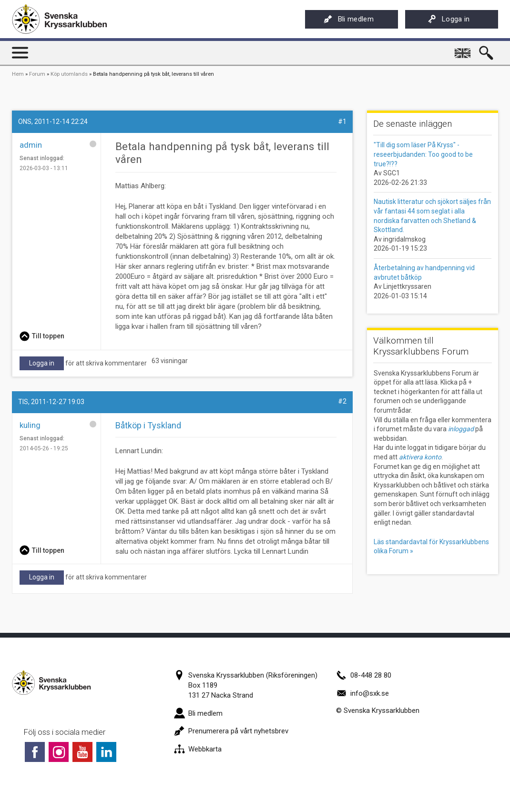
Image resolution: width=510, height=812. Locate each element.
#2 (342, 401)
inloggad (461, 429)
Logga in (449, 19)
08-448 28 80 (364, 675)
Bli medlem (349, 19)
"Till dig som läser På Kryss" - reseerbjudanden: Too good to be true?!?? (423, 154)
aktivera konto (420, 457)
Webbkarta (198, 749)
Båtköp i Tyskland (148, 425)
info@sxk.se (362, 693)
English (463, 50)
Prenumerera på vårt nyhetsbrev (231, 731)
